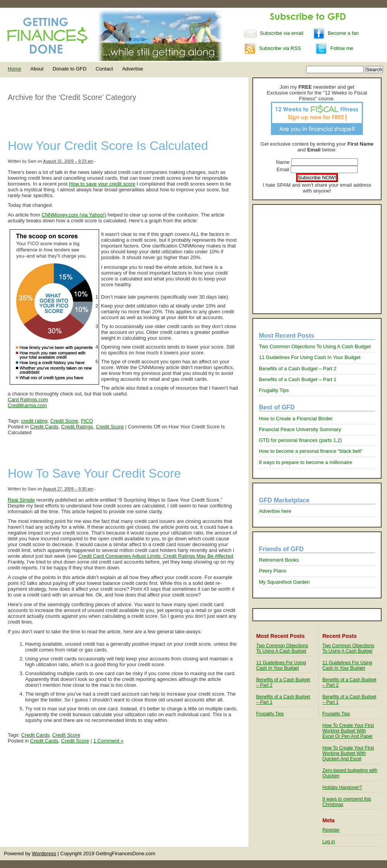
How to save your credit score (102, 184)
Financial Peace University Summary (300, 429)
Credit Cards (44, 427)
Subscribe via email (274, 33)
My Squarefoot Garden (284, 582)
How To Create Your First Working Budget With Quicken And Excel (348, 753)
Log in (329, 842)
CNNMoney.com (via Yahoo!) (74, 215)
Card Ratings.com (28, 400)
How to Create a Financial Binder (296, 419)
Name (283, 162)
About (37, 69)
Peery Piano (273, 571)
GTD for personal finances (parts (296, 440)
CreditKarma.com (27, 405)
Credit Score (64, 421)
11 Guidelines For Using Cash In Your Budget (310, 357)
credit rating (34, 421)
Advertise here (275, 511)
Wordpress (44, 853)
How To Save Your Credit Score (94, 473)
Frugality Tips (274, 390)
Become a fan (336, 33)
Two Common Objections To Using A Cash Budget (315, 346)
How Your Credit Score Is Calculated (108, 146)
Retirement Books (279, 560)
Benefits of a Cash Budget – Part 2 (298, 369)
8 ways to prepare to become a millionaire (306, 462)
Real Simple (21, 500)
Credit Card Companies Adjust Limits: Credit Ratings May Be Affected (156, 556)
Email (283, 169)
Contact (104, 69)
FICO (87, 421)
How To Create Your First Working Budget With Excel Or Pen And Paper (348, 731)
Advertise (132, 69)
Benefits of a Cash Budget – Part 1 (298, 379)
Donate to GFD (69, 69)
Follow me (334, 48)
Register (331, 830)
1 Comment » (108, 741)
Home (15, 69)
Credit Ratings (77, 427)
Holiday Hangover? (342, 787)
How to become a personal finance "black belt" (311, 451)
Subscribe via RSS (272, 48)
